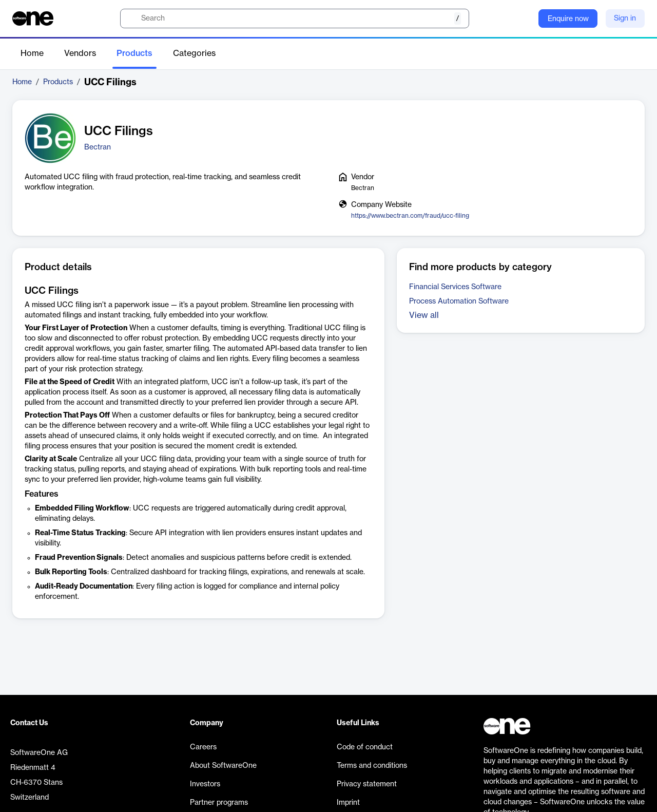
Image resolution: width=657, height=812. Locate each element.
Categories (194, 53)
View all (424, 315)
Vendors (80, 53)
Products (134, 53)
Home (32, 53)
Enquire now (568, 19)
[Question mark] (524, 18)
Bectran (98, 147)
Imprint (348, 803)
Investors (205, 784)
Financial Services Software (455, 287)
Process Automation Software (459, 301)
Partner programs (219, 803)
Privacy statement (367, 784)
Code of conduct (365, 747)
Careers (203, 747)
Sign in (625, 18)
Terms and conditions (372, 766)
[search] (295, 18)
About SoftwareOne (223, 766)
